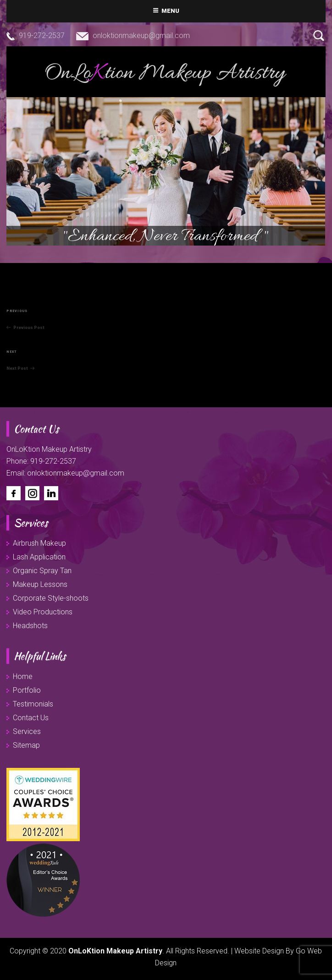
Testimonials (33, 704)
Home (23, 676)
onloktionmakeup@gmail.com (141, 36)
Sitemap (26, 745)
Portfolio (27, 690)
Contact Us (31, 718)
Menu (166, 11)
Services (27, 731)
